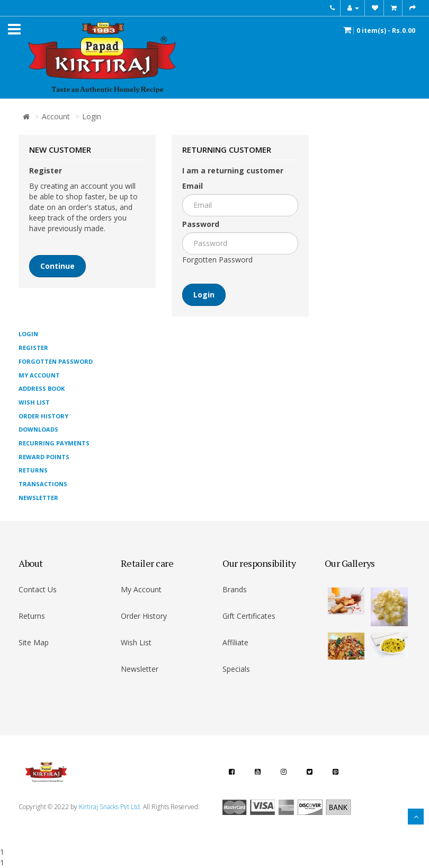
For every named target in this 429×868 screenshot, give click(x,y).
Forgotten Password (217, 260)
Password (201, 224)
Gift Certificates (249, 616)
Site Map (34, 642)
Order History (43, 416)
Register (33, 348)
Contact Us (38, 589)
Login (92, 116)
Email (193, 186)
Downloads (38, 429)
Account (56, 116)
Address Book (42, 388)
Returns (33, 470)
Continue (57, 266)
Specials (236, 669)
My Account (39, 375)
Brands (235, 589)
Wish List (34, 402)
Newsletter (38, 498)
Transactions (43, 484)
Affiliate (235, 642)
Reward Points (44, 457)
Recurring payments (54, 443)
